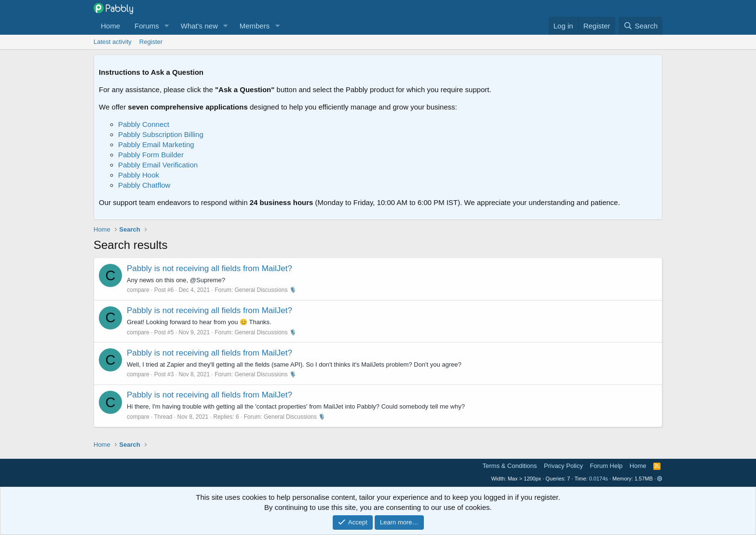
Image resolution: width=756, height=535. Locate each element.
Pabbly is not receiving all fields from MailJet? (209, 268)
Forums (147, 26)
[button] (167, 26)
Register (151, 42)
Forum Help (606, 466)
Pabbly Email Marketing (156, 144)
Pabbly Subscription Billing (161, 134)
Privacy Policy (563, 466)
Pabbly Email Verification (158, 165)
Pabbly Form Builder (151, 155)
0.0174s (599, 479)
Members (255, 26)
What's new (199, 26)
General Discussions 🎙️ (266, 290)
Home (110, 26)
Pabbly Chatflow (144, 185)
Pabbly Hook (139, 175)
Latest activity (113, 42)
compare (138, 290)
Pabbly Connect (144, 124)
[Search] (641, 26)
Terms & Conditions (510, 466)
